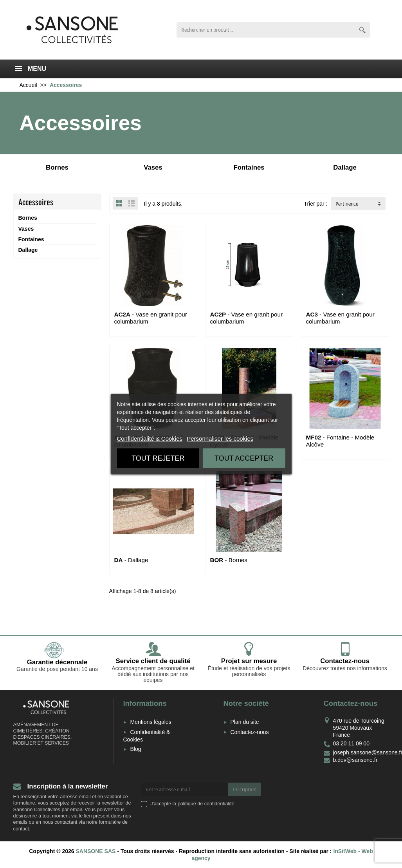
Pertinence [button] (347, 204)
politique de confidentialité (206, 804)
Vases (26, 229)
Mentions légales (151, 722)
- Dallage (131, 560)
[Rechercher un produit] (266, 30)
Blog (136, 749)
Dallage (28, 250)
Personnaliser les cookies (220, 439)
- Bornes (229, 560)
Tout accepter (244, 458)
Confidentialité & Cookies (150, 439)
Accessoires (36, 202)
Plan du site (245, 722)
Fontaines (31, 239)
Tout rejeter (158, 458)
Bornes (28, 218)
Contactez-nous (250, 732)
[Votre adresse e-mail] (185, 789)
